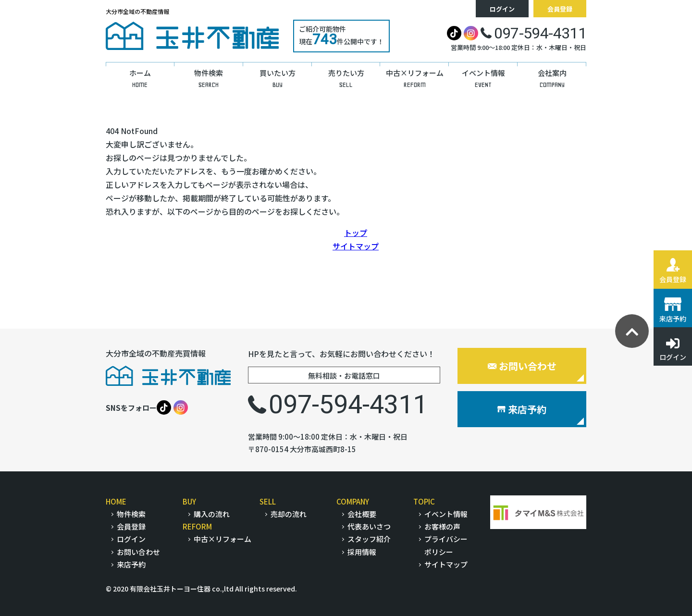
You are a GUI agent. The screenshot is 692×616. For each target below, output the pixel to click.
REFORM (197, 526)
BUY (189, 501)
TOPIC (424, 501)
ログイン (502, 9)
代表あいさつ (369, 526)
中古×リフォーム (222, 539)
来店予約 (522, 409)
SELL (268, 501)
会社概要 (362, 514)
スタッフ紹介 (369, 539)
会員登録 (560, 9)
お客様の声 (442, 526)
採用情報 (362, 552)
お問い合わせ (522, 366)
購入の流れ (212, 514)
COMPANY (353, 501)
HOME (116, 501)
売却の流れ (289, 514)
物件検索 (131, 514)
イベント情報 (446, 514)
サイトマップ (356, 246)
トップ (356, 233)
